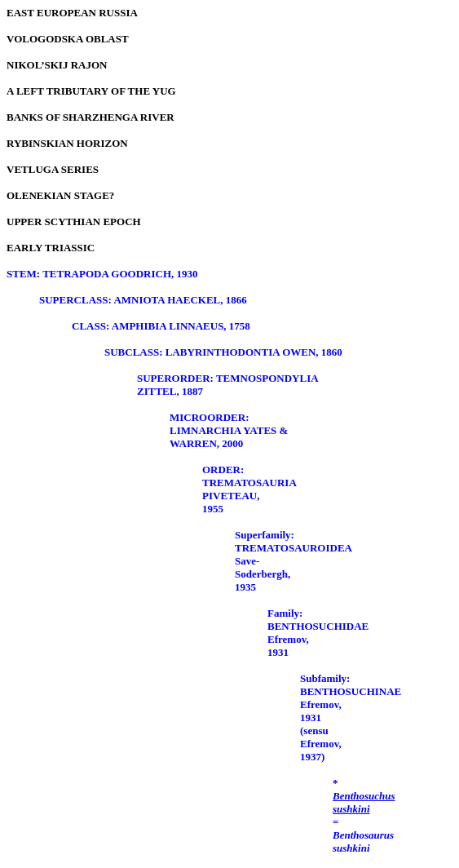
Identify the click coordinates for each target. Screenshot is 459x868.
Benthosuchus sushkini (364, 802)
